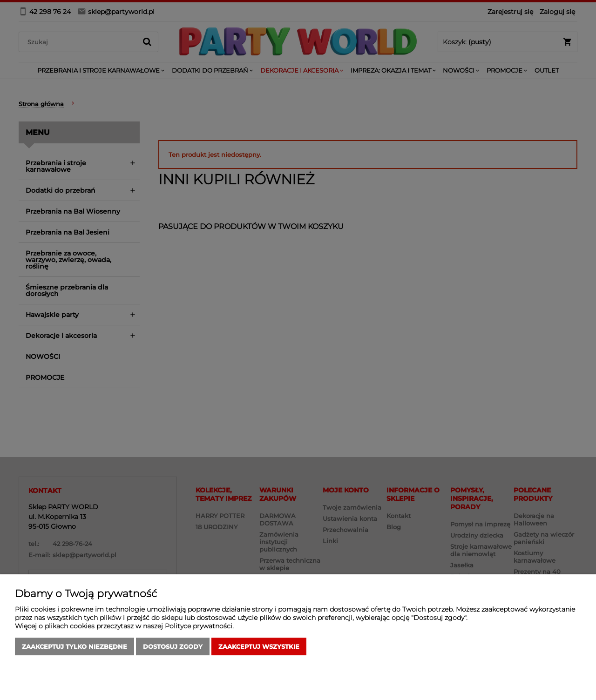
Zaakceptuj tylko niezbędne (74, 646)
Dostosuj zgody (173, 646)
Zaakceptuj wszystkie (259, 646)
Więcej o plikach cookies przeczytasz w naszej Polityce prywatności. (124, 626)
